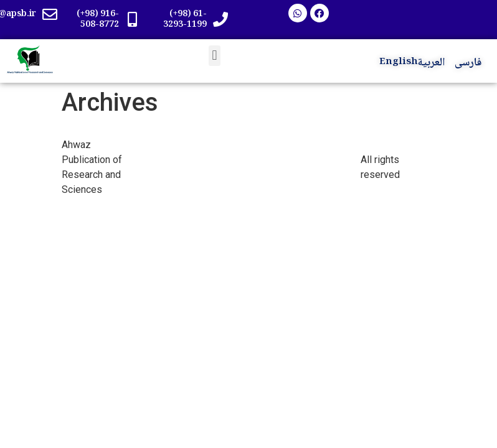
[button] (215, 56)
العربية (431, 63)
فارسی (468, 63)
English (399, 62)
